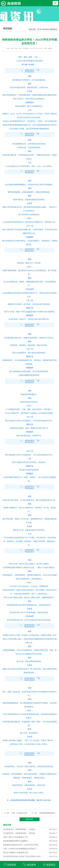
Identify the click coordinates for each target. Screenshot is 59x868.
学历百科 (46, 29)
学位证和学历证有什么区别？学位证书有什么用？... (23, 856)
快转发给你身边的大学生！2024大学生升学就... (21, 845)
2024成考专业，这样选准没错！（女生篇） (20, 829)
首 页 (39, 29)
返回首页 (49, 864)
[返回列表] (29, 819)
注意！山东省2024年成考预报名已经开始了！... (21, 849)
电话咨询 (29, 864)
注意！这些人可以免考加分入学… (16, 837)
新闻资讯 (54, 29)
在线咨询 (10, 864)
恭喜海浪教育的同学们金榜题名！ (16, 841)
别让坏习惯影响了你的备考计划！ (16, 853)
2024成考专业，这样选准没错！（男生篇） (20, 833)
